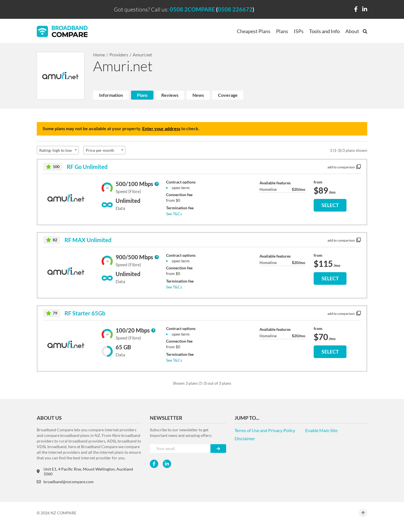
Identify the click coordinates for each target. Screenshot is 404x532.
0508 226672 (235, 9)
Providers (119, 55)
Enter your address (161, 128)
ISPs (299, 31)
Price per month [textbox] (100, 150)
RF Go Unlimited (87, 167)
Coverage (228, 95)
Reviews (170, 95)
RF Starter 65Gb (85, 313)
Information (111, 95)
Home (99, 55)
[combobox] (58, 150)
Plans (282, 31)
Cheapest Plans (254, 31)
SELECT (330, 205)
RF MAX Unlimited (88, 240)
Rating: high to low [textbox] (56, 150)
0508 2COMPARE (192, 9)
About (352, 31)
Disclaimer (245, 438)
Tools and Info (324, 31)
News (198, 95)
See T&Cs (174, 214)
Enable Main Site (321, 430)
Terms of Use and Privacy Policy (265, 430)
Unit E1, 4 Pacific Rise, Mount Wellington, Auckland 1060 (85, 471)
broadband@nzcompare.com (65, 482)
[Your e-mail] (180, 449)
